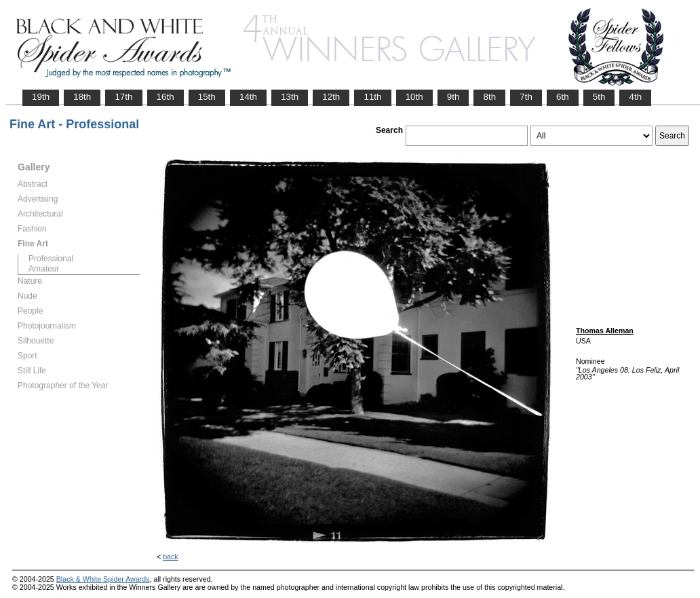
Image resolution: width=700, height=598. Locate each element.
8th (489, 97)
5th (599, 97)
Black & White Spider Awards (103, 579)
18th (82, 97)
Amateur (44, 269)
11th (372, 97)
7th (526, 97)
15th (207, 97)
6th (563, 97)
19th (41, 97)
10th (414, 97)
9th (453, 97)
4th (635, 97)
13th (290, 97)
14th (248, 97)
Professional (51, 259)
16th (166, 97)
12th (331, 97)
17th (123, 97)
